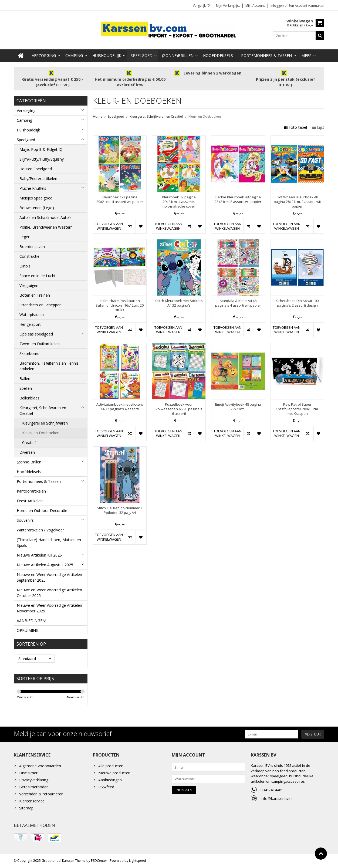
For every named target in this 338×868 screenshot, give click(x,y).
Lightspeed (138, 861)
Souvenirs (25, 519)
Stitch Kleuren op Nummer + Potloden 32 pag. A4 (120, 509)
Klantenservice (32, 802)
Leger (24, 235)
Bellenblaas (29, 397)
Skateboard (29, 352)
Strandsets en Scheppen (40, 304)
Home (98, 115)
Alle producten (111, 767)
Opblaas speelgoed (36, 333)
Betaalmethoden (34, 788)
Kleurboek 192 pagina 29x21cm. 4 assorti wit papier (120, 198)
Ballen (25, 377)
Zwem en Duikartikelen (40, 342)
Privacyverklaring (34, 781)
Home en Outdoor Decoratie (42, 509)
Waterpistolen (32, 313)
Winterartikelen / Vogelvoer (40, 529)
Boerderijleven (32, 245)
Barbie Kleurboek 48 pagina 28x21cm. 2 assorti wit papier (238, 198)
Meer (306, 54)
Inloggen (278, 6)
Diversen (27, 451)
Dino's (25, 265)
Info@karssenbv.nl (276, 799)
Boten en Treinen (35, 294)
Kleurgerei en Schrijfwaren (45, 422)
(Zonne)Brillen (178, 54)
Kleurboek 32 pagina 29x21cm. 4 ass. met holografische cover (179, 201)
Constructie (29, 255)
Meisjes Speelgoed (36, 197)
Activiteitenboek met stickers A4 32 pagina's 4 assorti (120, 406)
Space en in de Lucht (38, 274)
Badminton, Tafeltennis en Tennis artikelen (49, 365)
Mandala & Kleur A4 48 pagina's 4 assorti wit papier (238, 302)
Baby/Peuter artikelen (38, 177)
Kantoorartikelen (31, 490)
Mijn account (255, 6)
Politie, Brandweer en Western (46, 226)
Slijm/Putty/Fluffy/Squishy (42, 158)
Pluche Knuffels (33, 187)
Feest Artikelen (30, 499)
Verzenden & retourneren (41, 795)
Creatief (29, 441)
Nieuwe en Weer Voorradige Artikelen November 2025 (49, 607)
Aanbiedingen (110, 781)
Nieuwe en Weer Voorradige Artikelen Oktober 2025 (49, 591)
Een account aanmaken (306, 6)
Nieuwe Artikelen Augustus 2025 (45, 563)
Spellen (26, 387)
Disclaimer (28, 774)
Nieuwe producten (114, 774)
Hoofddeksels (218, 54)
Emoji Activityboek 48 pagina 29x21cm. (238, 406)
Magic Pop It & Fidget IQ (41, 148)
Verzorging (44, 54)
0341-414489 (272, 791)
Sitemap (26, 809)
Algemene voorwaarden (40, 767)
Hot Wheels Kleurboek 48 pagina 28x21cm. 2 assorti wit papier (297, 201)
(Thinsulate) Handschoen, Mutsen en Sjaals (49, 541)
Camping (74, 54)
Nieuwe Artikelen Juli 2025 (39, 554)
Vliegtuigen (29, 284)
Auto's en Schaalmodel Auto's (45, 216)
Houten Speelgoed (36, 167)
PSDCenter (99, 861)
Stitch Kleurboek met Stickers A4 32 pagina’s (179, 302)
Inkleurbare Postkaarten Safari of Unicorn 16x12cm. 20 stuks (120, 304)
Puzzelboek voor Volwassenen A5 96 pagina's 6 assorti (179, 408)
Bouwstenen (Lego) (37, 206)
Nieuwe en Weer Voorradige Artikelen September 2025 (49, 576)
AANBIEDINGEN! (31, 619)
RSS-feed (106, 788)
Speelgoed (142, 54)
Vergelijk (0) (202, 6)
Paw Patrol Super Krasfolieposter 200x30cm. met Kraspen (297, 408)
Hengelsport (30, 323)
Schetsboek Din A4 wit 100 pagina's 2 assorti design (297, 302)
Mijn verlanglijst (228, 6)
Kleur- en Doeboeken (41, 431)
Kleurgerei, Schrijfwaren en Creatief (43, 409)
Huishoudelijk (107, 54)
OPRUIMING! (28, 629)
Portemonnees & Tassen (266, 54)
